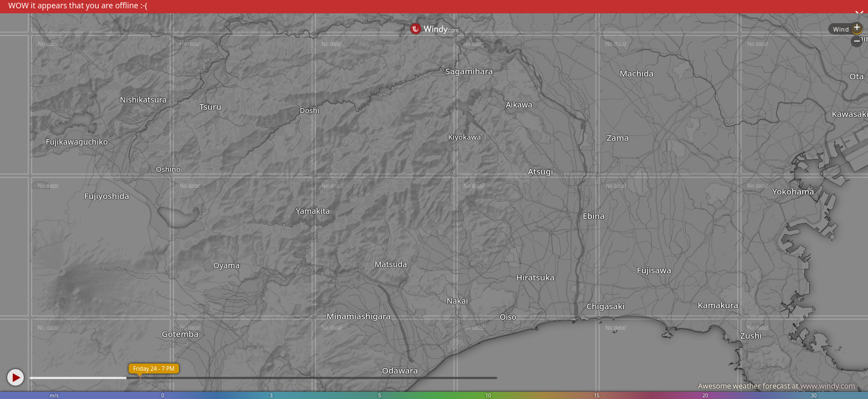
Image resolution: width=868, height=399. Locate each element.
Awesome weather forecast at (777, 386)
